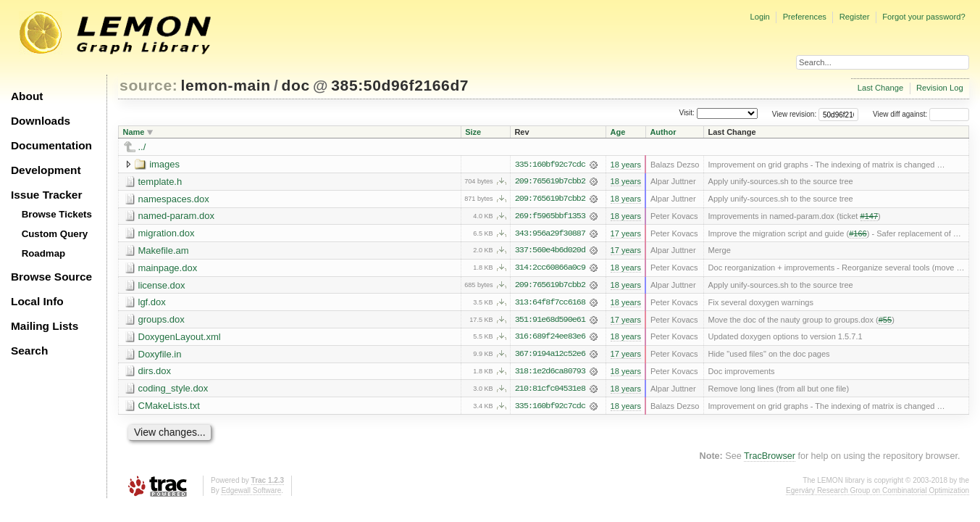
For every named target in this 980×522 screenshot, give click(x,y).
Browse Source (51, 277)
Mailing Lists (45, 326)
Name (134, 132)
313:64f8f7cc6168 (550, 304)
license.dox (162, 286)
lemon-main (226, 85)
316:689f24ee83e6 (550, 339)
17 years (626, 234)
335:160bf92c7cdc (550, 165)
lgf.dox (152, 303)
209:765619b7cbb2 (550, 182)
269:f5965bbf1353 (550, 217)
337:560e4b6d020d (550, 252)
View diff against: (921, 114)
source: (148, 85)
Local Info (37, 301)
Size (473, 132)
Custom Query (55, 234)
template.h (160, 182)
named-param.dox (177, 216)
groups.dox (162, 321)
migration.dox (167, 234)
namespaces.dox (174, 199)
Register (855, 17)
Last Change (880, 88)
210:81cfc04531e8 (550, 391)
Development (46, 170)
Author (663, 132)
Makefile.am (164, 251)
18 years (626, 165)
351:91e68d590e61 (550, 321)
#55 (885, 321)
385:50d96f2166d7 (400, 85)
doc (296, 85)
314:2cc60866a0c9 (550, 269)
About (27, 96)
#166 (858, 234)
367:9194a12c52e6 (550, 356)
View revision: (795, 114)
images (164, 164)
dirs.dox (155, 373)
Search (29, 351)
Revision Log (940, 88)
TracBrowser (770, 458)
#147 (870, 217)
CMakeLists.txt (169, 408)
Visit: (687, 113)
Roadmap (44, 253)
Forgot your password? (924, 17)
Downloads (41, 121)
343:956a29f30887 (550, 234)
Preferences (805, 17)
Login (759, 17)
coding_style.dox (173, 390)
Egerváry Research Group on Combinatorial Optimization (878, 493)
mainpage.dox (168, 269)
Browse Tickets (57, 214)
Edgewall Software (251, 493)
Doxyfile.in (160, 356)
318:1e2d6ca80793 (550, 373)
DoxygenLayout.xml (180, 338)
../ (142, 147)
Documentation (51, 145)
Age (618, 132)
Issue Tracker (46, 195)
